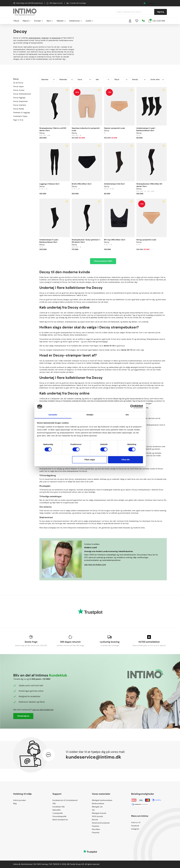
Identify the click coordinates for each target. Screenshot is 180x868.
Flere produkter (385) (103, 261)
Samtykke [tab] (53, 415)
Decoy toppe (18, 86)
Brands (139, 79)
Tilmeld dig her (23, 716)
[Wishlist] (137, 21)
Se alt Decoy (18, 83)
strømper (45, 38)
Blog (15, 803)
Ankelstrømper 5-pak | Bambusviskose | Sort (49, 241)
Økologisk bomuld (99, 813)
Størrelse (48, 79)
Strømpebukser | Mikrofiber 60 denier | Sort (149, 185)
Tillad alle (125, 460)
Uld (93, 810)
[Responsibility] (143, 21)
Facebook (135, 826)
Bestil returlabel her (60, 820)
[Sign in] (130, 21)
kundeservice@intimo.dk (93, 757)
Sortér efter (157, 79)
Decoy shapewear (21, 101)
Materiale (66, 79)
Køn (103, 79)
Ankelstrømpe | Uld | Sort (114, 184)
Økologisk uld (97, 807)
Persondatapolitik (59, 816)
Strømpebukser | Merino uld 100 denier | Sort (53, 129)
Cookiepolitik (58, 813)
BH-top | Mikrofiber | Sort (115, 240)
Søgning (161, 12)
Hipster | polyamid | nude (114, 128)
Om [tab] (127, 415)
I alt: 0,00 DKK (157, 21)
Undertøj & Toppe (20, 116)
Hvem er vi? (136, 822)
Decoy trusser (19, 90)
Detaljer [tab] (90, 415)
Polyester (96, 826)
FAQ (54, 803)
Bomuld (95, 820)
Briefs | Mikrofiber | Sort (82, 184)
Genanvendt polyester (101, 823)
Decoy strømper (20, 105)
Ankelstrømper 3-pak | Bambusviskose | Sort (146, 129)
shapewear (56, 38)
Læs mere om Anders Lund (95, 565)
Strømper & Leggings (22, 112)
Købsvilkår (57, 810)
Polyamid (96, 833)
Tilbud (16, 21)
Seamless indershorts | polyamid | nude (86, 129)
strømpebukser (35, 38)
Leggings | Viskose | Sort (49, 184)
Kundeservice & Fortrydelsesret (65, 800)
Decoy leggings (19, 98)
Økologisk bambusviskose (102, 800)
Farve (84, 79)
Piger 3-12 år (18, 120)
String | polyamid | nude (146, 240)
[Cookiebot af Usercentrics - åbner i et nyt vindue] (132, 407)
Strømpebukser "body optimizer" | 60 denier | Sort (86, 241)
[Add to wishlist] (67, 90)
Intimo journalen (20, 800)
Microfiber (96, 829)
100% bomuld (97, 816)
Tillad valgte (90, 460)
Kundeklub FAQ (59, 807)
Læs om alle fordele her (43, 710)
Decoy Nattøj (18, 109)
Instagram (135, 829)
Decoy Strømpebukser (22, 94)
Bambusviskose (98, 803)
